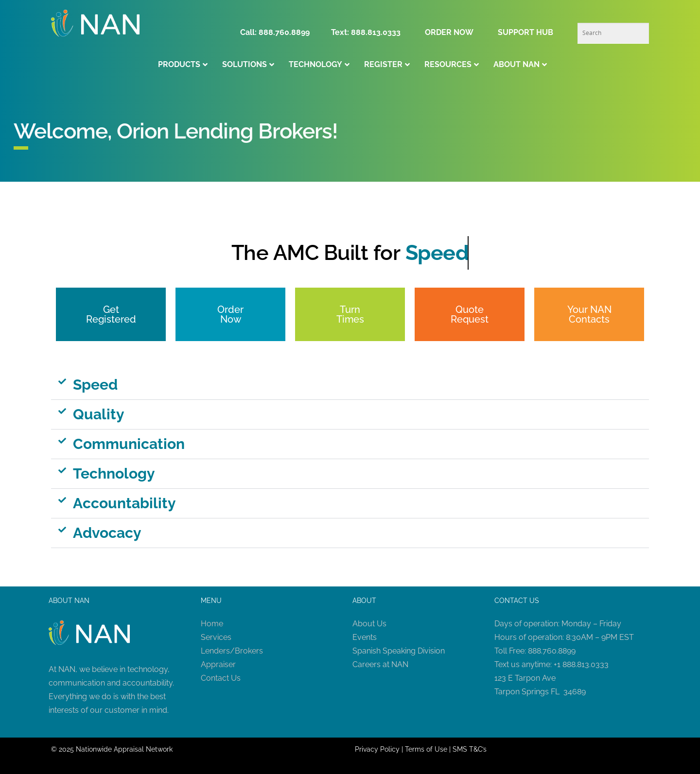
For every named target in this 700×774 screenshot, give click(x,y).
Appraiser (218, 664)
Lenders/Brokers (232, 651)
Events (365, 637)
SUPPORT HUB (525, 32)
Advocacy (107, 533)
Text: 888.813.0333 (366, 32)
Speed (95, 385)
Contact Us (221, 678)
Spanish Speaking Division (399, 651)
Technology (114, 473)
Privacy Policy (377, 749)
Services (216, 637)
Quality (99, 414)
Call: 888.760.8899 (278, 32)
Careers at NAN (380, 664)
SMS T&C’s (470, 749)
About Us (369, 624)
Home (212, 624)
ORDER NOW (449, 32)
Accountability (124, 503)
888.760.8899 (552, 651)
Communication (129, 444)
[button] (350, 385)
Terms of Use (426, 749)
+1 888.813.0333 (581, 664)
